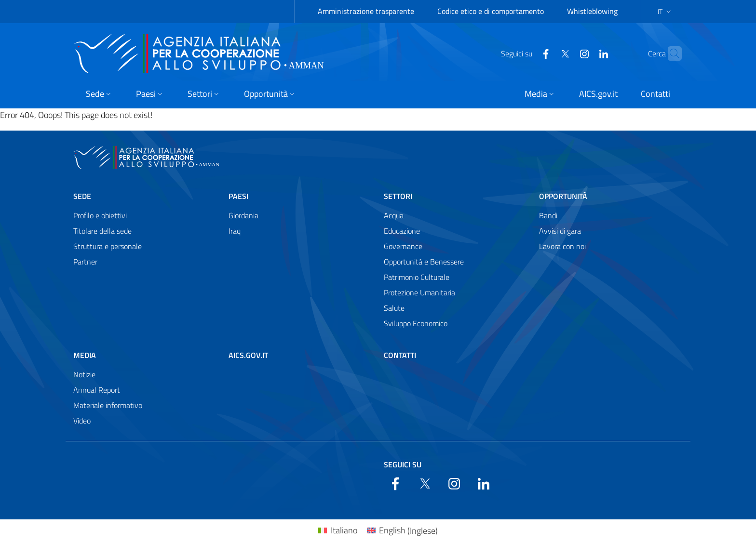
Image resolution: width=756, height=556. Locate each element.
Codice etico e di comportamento (491, 11)
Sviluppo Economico (416, 323)
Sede (82, 196)
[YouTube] (566, 53)
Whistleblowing (592, 11)
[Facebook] (527, 53)
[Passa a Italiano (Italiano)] (337, 531)
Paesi (238, 196)
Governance (403, 246)
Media (85, 355)
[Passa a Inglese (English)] (402, 531)
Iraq (235, 231)
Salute (394, 308)
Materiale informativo (108, 405)
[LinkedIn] (585, 53)
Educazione (402, 231)
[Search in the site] (670, 53)
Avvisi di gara (560, 231)
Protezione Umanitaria (419, 292)
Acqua (394, 215)
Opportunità (563, 196)
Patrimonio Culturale (417, 277)
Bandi (548, 215)
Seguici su (403, 464)
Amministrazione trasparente (366, 11)
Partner (85, 262)
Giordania (243, 215)
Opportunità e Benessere (424, 262)
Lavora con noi (562, 246)
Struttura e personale (108, 246)
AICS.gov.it (248, 355)
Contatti (400, 355)
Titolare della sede (102, 231)
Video (82, 421)
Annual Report (97, 390)
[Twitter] (546, 53)
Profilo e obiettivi (100, 215)
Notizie (84, 374)
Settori (398, 196)
